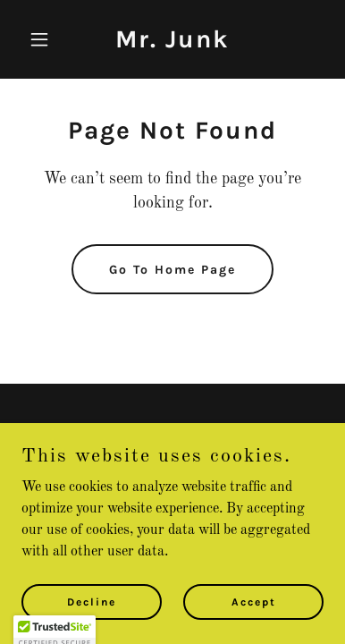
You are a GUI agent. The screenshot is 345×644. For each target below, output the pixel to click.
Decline (92, 601)
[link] (172, 44)
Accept (254, 601)
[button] (44, 39)
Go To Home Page (172, 270)
